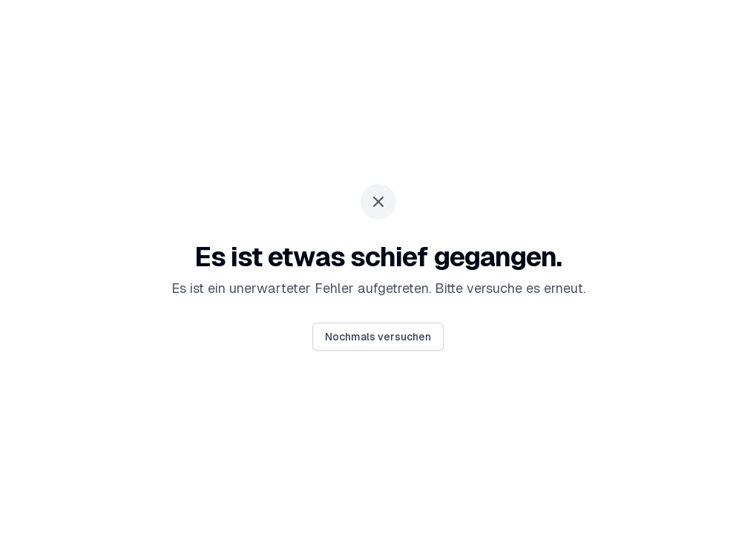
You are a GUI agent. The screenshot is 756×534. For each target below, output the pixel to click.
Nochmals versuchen (378, 337)
